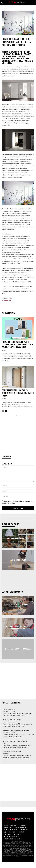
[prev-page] (3, 411)
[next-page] (6, 411)
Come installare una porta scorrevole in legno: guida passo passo (18, 393)
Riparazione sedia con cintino (12, 758)
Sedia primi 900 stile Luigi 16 (12, 726)
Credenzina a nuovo (9, 715)
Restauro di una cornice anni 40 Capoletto (16, 737)
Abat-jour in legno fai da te (18, 538)
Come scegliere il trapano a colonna (18, 612)
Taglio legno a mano (18, 560)
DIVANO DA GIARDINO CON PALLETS (15, 747)
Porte (4, 350)
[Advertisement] (18, 435)
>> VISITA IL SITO (7, 300)
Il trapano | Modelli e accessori (18, 655)
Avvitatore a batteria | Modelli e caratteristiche (18, 633)
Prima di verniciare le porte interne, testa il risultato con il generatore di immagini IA (18, 344)
